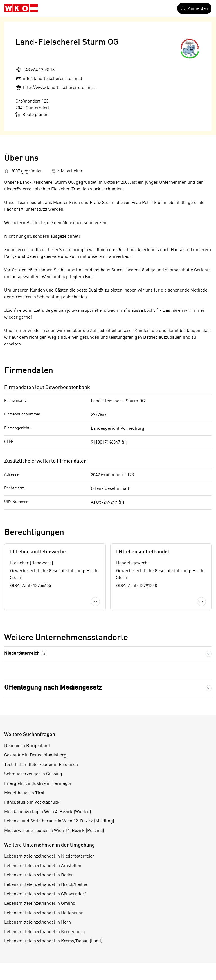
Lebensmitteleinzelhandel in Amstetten (43, 866)
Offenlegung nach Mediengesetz (53, 688)
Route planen (32, 115)
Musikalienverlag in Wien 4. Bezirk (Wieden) (48, 812)
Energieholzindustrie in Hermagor (38, 784)
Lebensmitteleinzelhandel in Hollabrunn (44, 913)
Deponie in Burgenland (27, 746)
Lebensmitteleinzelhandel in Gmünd (40, 904)
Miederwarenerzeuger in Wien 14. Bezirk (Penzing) (54, 831)
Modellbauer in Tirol (24, 793)
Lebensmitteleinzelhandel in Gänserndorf (45, 894)
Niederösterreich (25, 654)
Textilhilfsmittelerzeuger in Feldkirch (41, 765)
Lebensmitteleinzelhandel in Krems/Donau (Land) (53, 941)
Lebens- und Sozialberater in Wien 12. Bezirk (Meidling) (59, 821)
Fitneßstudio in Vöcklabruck (32, 802)
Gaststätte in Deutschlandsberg (35, 755)
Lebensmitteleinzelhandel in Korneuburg (45, 932)
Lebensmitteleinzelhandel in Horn (38, 922)
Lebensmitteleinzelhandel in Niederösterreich (49, 856)
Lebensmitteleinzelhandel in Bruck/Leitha (46, 885)
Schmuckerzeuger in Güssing (33, 774)
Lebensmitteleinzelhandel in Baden (39, 875)
